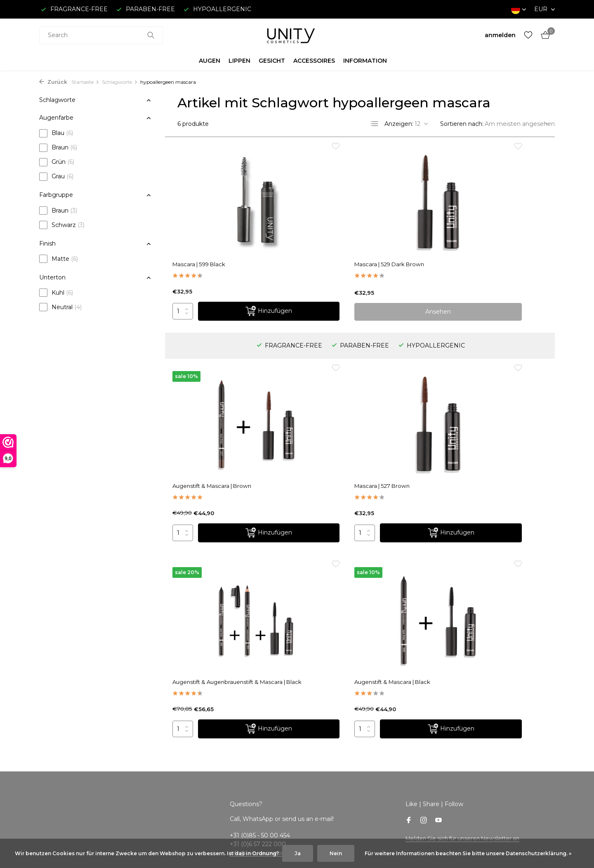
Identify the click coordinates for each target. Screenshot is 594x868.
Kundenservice (61, 717)
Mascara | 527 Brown (207, 439)
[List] (375, 124)
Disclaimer (54, 772)
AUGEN (210, 61)
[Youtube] (438, 613)
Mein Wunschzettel (214, 739)
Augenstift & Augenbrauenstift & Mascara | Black (354, 442)
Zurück (53, 82)
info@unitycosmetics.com (268, 645)
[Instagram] (424, 613)
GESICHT (272, 61)
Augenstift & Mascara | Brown (480, 253)
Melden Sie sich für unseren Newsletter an (467, 630)
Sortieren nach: (462, 124)
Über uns (52, 706)
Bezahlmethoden (65, 739)
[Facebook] (409, 613)
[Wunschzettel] (528, 35)
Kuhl (56, 293)
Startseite (85, 82)
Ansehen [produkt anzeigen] (360, 301)
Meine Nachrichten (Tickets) (226, 728)
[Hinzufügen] (243, 301)
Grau (56, 177)
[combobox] (101, 35)
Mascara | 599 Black (206, 253)
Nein (336, 853)
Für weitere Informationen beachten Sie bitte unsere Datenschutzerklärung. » (468, 853)
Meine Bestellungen (215, 717)
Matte (59, 259)
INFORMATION (365, 61)
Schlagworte (120, 82)
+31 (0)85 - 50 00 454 (492, 750)
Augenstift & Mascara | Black (478, 439)
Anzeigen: (399, 124)
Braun (58, 148)
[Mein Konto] (500, 35)
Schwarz (62, 225)
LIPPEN (239, 61)
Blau (56, 133)
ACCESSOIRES (314, 61)
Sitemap (51, 816)
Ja (298, 853)
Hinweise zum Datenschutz (79, 783)
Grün (57, 162)
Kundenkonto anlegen (218, 706)
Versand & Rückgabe (69, 728)
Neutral (60, 307)
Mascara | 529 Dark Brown (345, 253)
